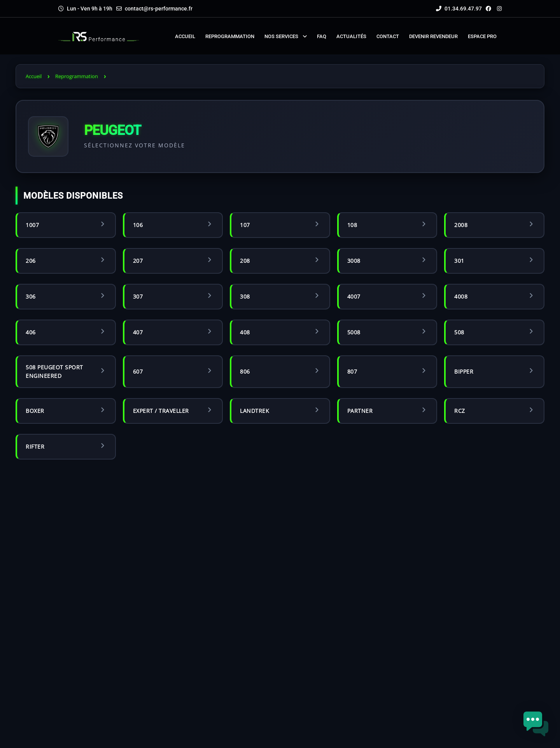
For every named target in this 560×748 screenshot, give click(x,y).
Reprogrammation (77, 76)
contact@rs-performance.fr (159, 9)
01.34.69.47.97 (459, 9)
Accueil (34, 76)
